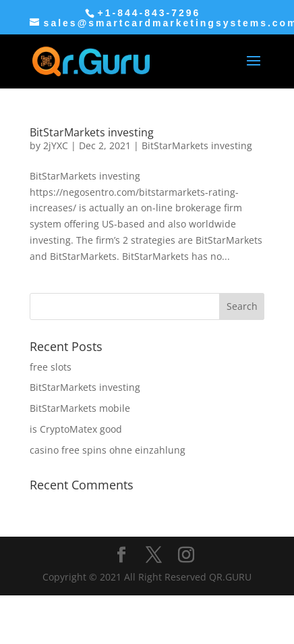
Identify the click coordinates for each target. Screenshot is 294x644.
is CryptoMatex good (76, 429)
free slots (51, 367)
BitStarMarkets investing (92, 132)
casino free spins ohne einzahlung (108, 450)
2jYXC (56, 145)
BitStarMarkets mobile (80, 408)
